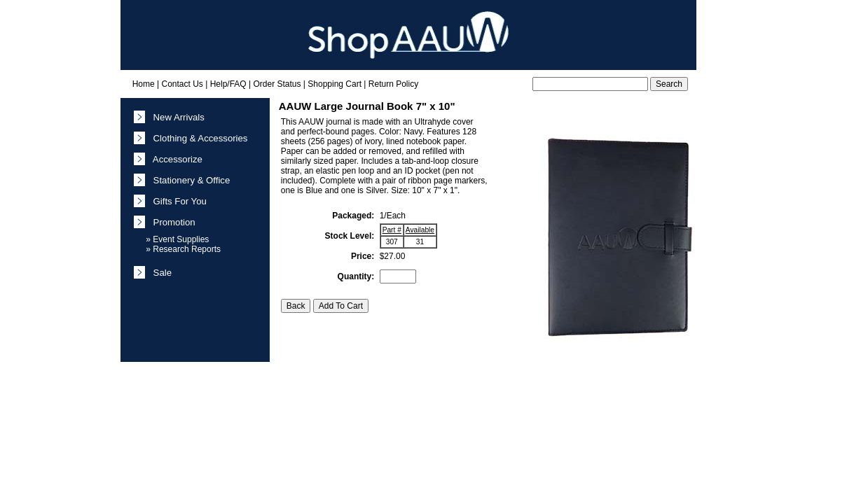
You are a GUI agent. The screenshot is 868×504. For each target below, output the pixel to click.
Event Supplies (181, 239)
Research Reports (187, 249)
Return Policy (393, 84)
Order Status (277, 84)
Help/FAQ (228, 84)
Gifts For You (177, 201)
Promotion (171, 222)
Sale (160, 273)
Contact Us (182, 84)
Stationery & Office (189, 180)
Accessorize (175, 159)
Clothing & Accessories (198, 138)
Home (144, 84)
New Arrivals (176, 117)
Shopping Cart (335, 84)
